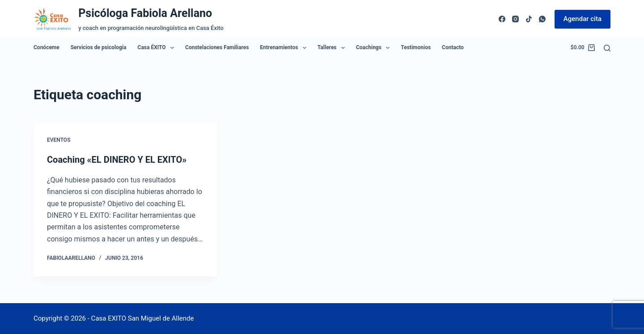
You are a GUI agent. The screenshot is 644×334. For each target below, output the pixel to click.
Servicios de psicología (99, 47)
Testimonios (416, 47)
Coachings (375, 48)
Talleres (333, 48)
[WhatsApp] (542, 19)
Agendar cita (583, 19)
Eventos (59, 140)
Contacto (453, 47)
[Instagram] (515, 19)
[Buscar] (607, 48)
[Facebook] (502, 19)
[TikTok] (529, 19)
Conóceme (47, 47)
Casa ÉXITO (158, 48)
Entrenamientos (285, 48)
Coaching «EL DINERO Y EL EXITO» (117, 160)
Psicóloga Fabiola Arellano (145, 13)
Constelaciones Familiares (217, 47)
